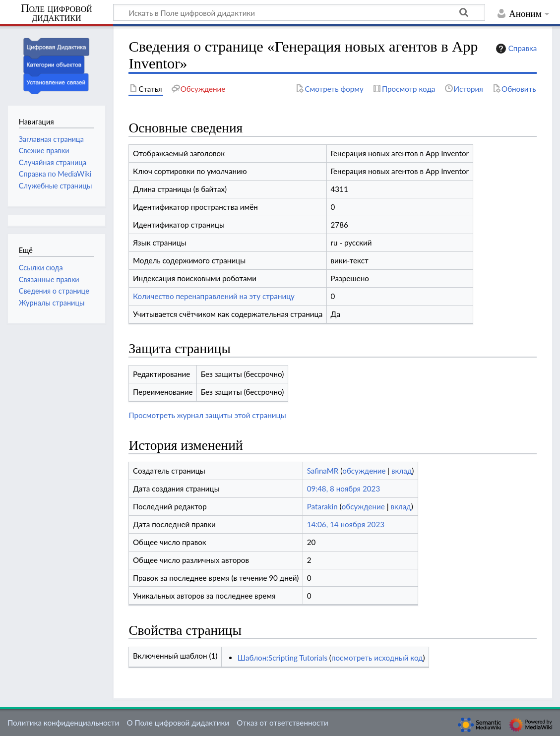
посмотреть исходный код (377, 658)
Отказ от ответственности (282, 723)
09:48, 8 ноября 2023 (344, 489)
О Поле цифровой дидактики (178, 723)
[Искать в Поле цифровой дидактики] (299, 12)
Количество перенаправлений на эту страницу (214, 296)
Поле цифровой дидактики (57, 13)
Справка (515, 49)
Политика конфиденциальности (63, 723)
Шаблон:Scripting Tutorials (282, 658)
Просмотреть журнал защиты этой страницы (207, 415)
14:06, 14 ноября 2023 (346, 524)
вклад (402, 471)
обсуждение (364, 471)
